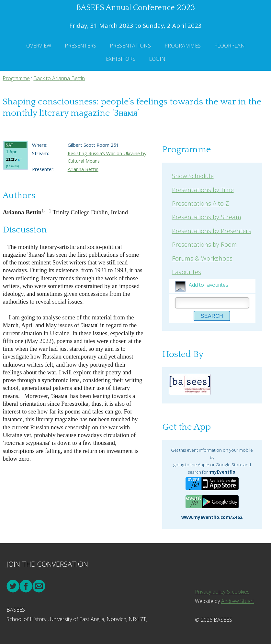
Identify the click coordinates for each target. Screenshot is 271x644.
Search (212, 316)
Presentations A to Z (200, 203)
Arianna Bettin (83, 169)
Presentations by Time (203, 190)
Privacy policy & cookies (222, 592)
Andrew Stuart (238, 601)
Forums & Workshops (202, 258)
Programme (16, 78)
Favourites (186, 272)
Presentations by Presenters (212, 231)
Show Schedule (193, 176)
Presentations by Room (204, 244)
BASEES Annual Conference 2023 (136, 8)
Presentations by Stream (207, 217)
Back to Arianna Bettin (59, 78)
